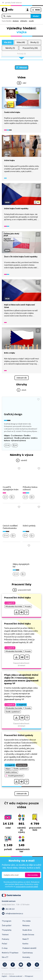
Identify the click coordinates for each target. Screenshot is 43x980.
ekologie (16, 21)
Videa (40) (21, 42)
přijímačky (24, 21)
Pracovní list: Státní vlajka (17, 597)
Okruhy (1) (35, 42)
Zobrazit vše (22, 378)
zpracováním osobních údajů (27, 886)
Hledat (36, 16)
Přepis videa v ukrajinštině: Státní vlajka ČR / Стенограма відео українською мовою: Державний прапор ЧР (21, 679)
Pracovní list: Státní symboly (19, 735)
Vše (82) (8, 42)
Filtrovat (23, 67)
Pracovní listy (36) (30, 48)
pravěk (31, 21)
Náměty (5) (10, 48)
